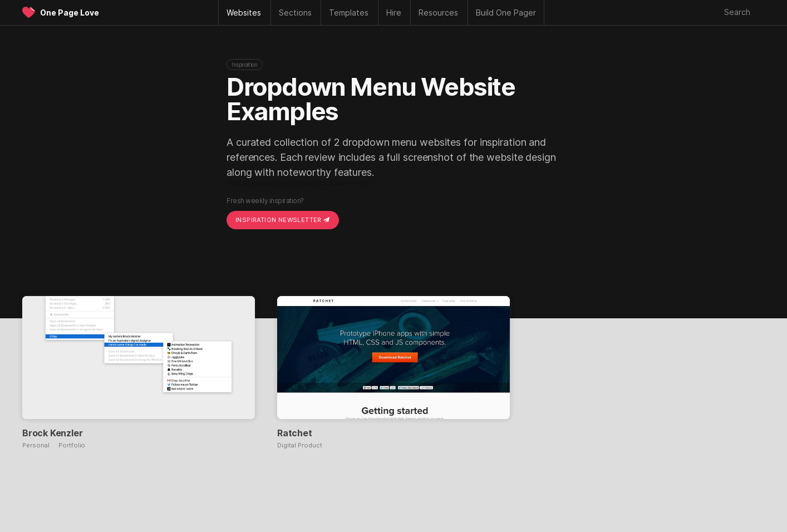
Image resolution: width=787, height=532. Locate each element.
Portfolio (72, 445)
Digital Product (300, 445)
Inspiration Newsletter (283, 220)
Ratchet (295, 433)
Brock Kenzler (52, 433)
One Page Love (70, 13)
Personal (36, 445)
